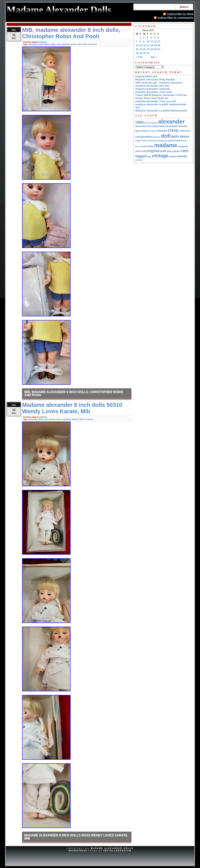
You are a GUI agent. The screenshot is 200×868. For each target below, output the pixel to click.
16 (144, 45)
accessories (152, 123)
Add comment (90, 44)
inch (59, 44)
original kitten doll (146, 76)
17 (148, 45)
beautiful (174, 126)
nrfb (144, 151)
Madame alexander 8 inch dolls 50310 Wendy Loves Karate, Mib (76, 837)
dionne (157, 137)
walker (173, 157)
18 (152, 45)
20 (159, 45)
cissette (162, 131)
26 (155, 49)
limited (144, 146)
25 (152, 49)
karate (52, 419)
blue (138, 131)
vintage (160, 156)
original (153, 151)
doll (166, 136)
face (151, 141)
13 (159, 41)
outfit (163, 151)
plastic (177, 151)
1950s (140, 122)
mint (138, 151)
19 (155, 45)
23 (144, 49)
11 (152, 41)
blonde (183, 126)
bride (144, 131)
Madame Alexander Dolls (112, 848)
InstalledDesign (117, 851)
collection (185, 131)
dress (185, 136)
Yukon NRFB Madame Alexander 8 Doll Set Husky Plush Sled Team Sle (161, 97)
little (151, 146)
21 (137, 49)
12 (155, 41)
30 (144, 53)
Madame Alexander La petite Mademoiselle (161, 111)
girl (155, 141)
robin (79, 44)
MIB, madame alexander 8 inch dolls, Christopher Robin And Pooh (74, 394)
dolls (53, 44)
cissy (173, 130)
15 (141, 45)
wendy (75, 419)
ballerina (163, 126)
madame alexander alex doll (152, 86)
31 (148, 53)
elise (145, 140)
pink (170, 151)
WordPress (78, 851)
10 (148, 41)
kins (138, 146)
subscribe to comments (175, 18)
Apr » (154, 57)
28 (137, 53)
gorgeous (162, 141)
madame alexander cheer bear (154, 92)
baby (155, 126)
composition (144, 137)
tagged (141, 156)
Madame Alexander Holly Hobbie (155, 80)
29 (141, 53)
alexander (33, 44)
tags (149, 157)
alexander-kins (144, 126)
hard (178, 140)
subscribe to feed (180, 14)
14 (137, 45)
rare (185, 151)
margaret (183, 146)
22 (141, 49)
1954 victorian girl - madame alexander (159, 83)
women (139, 160)
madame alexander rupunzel (152, 89)
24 (148, 49)
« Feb (139, 57)
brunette (152, 131)
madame (43, 42)
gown (171, 141)
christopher (44, 44)
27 (159, 49)
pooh (73, 44)
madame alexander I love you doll (156, 101)
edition (139, 141)
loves (59, 419)
